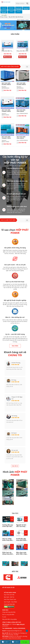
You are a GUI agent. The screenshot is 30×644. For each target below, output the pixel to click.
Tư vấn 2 (15, 642)
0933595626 (22, 628)
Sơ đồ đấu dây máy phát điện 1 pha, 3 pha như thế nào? (22, 541)
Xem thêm (6, 56)
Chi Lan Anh (15, 450)
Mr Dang (14, 380)
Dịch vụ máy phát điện (8, 220)
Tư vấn (4, 617)
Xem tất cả (15, 466)
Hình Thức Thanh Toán (10, 599)
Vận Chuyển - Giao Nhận (10, 602)
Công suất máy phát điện (9, 612)
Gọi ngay (25, 642)
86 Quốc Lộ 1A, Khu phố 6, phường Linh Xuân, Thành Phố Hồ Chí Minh (15, 637)
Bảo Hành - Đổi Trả (9, 597)
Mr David (14, 433)
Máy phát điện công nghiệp (10, 67)
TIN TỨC (15, 513)
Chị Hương (14, 416)
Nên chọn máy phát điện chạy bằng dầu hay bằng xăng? (21, 555)
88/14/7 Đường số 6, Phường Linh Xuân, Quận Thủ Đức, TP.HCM (15, 634)
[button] (27, 50)
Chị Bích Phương (16, 363)
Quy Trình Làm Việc (9, 595)
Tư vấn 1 (5, 642)
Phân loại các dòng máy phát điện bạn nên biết (7, 555)
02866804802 (8, 628)
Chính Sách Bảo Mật (9, 604)
